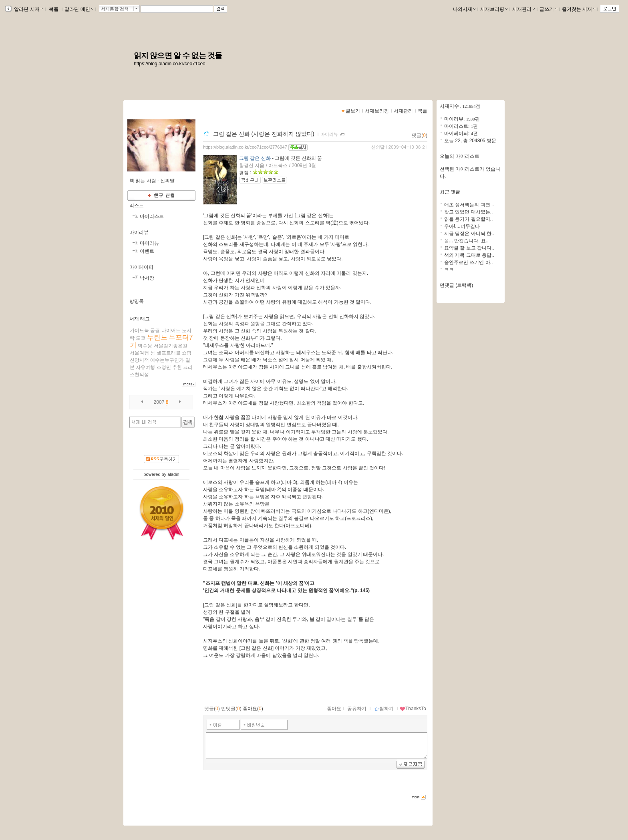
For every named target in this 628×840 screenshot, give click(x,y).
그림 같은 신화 (255, 158)
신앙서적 (139, 360)
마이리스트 (152, 216)
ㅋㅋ (449, 270)
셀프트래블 (169, 353)
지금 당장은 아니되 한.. (469, 234)
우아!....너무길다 (462, 226)
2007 (159, 402)
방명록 (137, 301)
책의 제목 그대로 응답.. (469, 255)
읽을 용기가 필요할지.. (468, 219)
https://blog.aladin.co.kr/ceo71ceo (170, 64)
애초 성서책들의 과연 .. (469, 205)
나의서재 (464, 9)
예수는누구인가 (167, 360)
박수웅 (145, 346)
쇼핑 (187, 353)
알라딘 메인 (79, 9)
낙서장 (147, 278)
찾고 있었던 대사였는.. (468, 212)
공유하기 (357, 709)
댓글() (420, 135)
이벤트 (147, 251)
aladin (173, 474)
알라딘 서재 (28, 9)
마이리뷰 (139, 232)
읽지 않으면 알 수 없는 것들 (178, 55)
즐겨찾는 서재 (579, 9)
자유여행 (145, 367)
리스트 (137, 205)
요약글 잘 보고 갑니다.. (469, 248)
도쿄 (141, 338)
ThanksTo (413, 709)
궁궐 (155, 330)
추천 (177, 367)
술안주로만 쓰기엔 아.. (468, 262)
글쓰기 (548, 9)
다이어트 (171, 330)
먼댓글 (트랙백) (456, 285)
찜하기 (384, 709)
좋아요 (334, 709)
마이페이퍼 (141, 267)
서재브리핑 (494, 9)
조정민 (164, 367)
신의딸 (378, 147)
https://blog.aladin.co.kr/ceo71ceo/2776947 (245, 147)
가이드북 (139, 330)
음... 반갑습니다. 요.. (466, 241)
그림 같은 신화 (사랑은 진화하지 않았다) (265, 134)
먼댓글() (231, 709)
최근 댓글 (450, 192)
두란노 (157, 337)
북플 (54, 9)
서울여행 (139, 353)
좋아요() (253, 709)
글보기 (353, 111)
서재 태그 (140, 319)
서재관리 (523, 9)
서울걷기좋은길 (171, 346)
